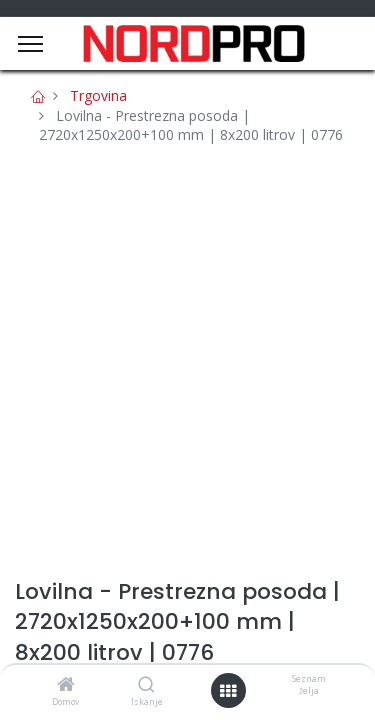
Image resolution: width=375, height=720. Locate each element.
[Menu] (30, 44)
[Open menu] (228, 691)
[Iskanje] (146, 685)
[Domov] (66, 685)
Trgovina (98, 95)
